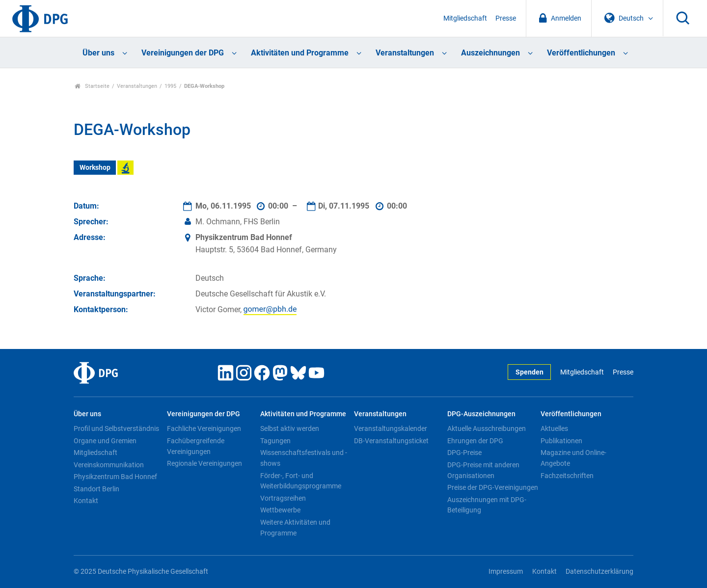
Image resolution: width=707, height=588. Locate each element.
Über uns (98, 53)
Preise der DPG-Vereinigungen (493, 487)
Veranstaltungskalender (391, 428)
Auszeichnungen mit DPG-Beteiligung (487, 505)
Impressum (506, 572)
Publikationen (561, 441)
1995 (170, 86)
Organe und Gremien (105, 441)
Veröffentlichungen (581, 53)
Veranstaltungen (405, 53)
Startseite (92, 86)
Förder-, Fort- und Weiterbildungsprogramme (301, 481)
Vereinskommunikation (109, 465)
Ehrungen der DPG (475, 441)
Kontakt (86, 501)
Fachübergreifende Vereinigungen (196, 446)
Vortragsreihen (283, 498)
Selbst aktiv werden (290, 428)
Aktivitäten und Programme (300, 53)
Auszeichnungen (490, 53)
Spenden (530, 372)
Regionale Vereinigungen (204, 463)
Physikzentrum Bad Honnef (115, 477)
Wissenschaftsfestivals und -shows (304, 458)
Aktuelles (554, 428)
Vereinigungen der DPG (183, 53)
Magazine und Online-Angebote (573, 458)
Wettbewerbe (280, 510)
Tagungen (275, 441)
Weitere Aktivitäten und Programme (295, 528)
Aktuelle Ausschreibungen (487, 428)
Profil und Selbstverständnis (116, 428)
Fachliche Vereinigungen (204, 428)
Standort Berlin (96, 489)
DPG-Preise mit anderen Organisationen (483, 470)
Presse (506, 18)
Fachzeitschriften (567, 476)
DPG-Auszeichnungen (481, 414)
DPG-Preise (464, 453)
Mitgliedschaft (465, 18)
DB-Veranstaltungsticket (391, 441)
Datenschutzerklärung (599, 572)
